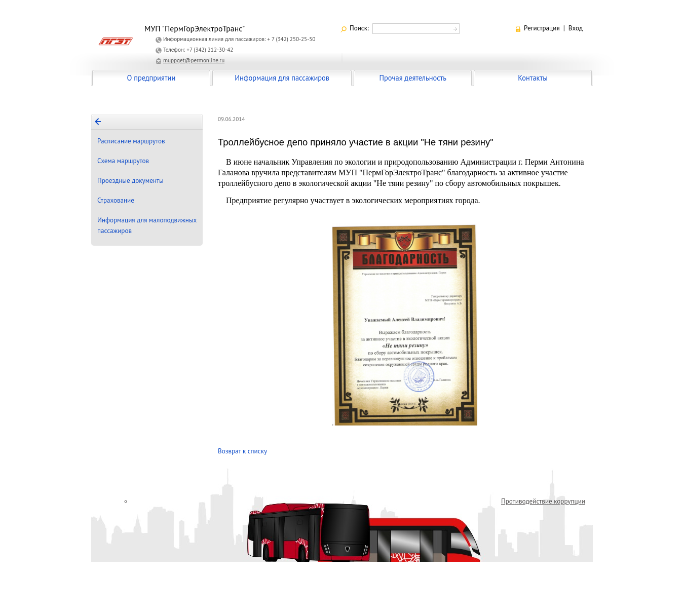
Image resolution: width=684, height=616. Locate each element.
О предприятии (151, 78)
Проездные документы (130, 181)
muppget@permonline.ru (194, 60)
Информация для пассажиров (282, 78)
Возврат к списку (242, 451)
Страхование (116, 200)
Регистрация (542, 28)
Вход (576, 28)
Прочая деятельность (413, 78)
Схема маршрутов (123, 161)
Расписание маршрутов (131, 141)
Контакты (533, 78)
